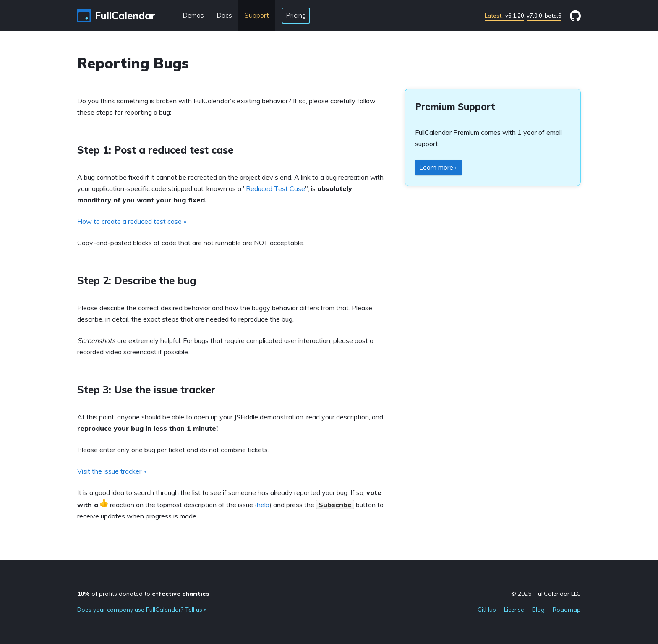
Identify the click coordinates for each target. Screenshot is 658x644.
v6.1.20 (504, 16)
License (514, 610)
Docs (224, 15)
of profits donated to (143, 594)
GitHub (487, 610)
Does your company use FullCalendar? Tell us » (142, 610)
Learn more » (439, 167)
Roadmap (567, 610)
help (263, 505)
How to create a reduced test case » (132, 221)
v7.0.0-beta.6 (544, 16)
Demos (193, 15)
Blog (538, 610)
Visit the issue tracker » (112, 471)
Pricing (296, 15)
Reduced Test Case (275, 188)
